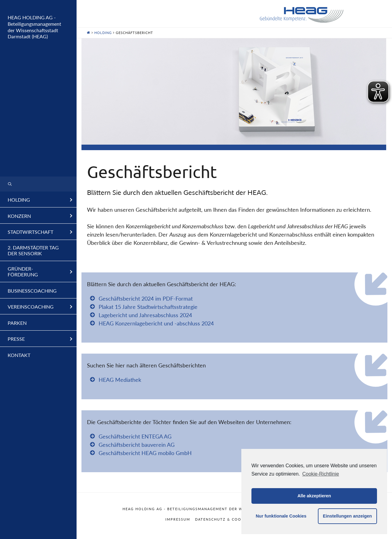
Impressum (178, 519)
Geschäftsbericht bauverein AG (137, 445)
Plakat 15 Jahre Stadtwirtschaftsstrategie (148, 307)
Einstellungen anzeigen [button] (347, 516)
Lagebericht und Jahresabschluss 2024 (145, 315)
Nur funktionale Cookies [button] (281, 516)
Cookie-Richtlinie (321, 474)
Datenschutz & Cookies (223, 519)
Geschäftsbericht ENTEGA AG (135, 436)
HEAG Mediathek (120, 380)
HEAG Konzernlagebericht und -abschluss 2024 (156, 323)
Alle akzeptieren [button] (314, 496)
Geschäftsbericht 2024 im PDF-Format (146, 298)
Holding (103, 33)
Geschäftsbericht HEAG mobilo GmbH (145, 453)
